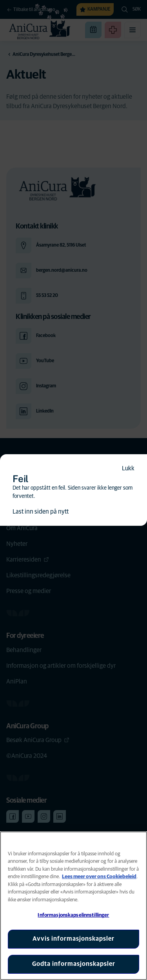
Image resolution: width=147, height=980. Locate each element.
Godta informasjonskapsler (74, 964)
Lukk (128, 468)
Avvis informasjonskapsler (73, 939)
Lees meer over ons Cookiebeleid (99, 877)
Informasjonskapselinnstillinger (73, 915)
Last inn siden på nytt (41, 512)
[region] (73, 906)
